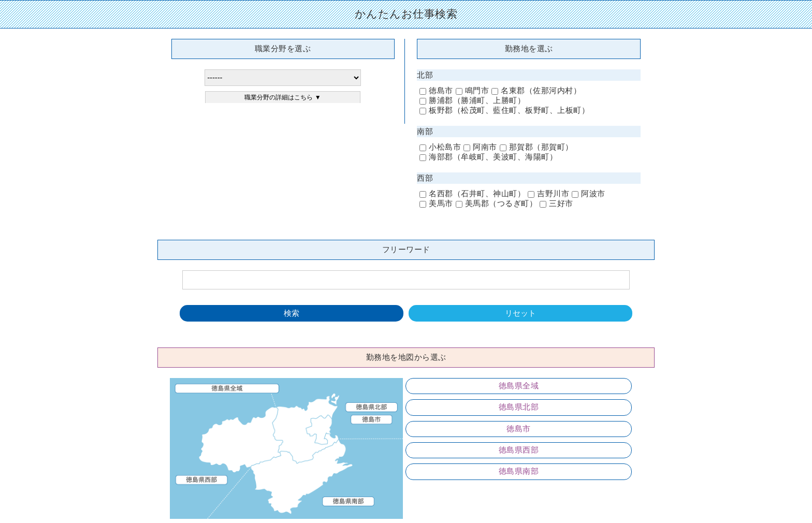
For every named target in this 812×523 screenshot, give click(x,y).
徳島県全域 (519, 386)
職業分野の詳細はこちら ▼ (282, 97)
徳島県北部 (519, 407)
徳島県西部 (519, 450)
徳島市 (519, 429)
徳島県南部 (519, 471)
